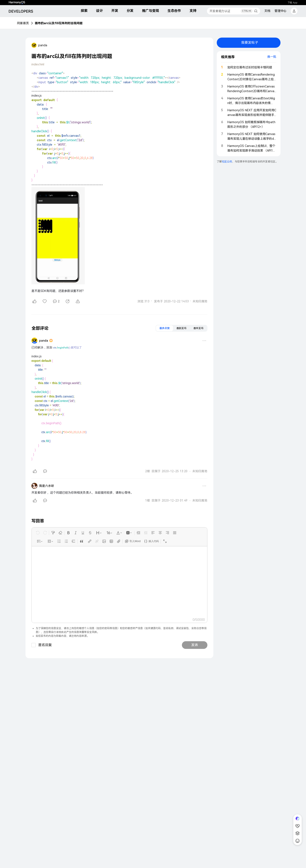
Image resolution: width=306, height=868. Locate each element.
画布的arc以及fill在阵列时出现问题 (59, 23)
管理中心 (280, 11)
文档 (267, 11)
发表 (195, 645)
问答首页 (23, 23)
